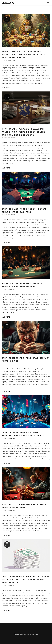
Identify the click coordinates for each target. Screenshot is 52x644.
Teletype (16, 634)
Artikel (13, 60)
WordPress (36, 634)
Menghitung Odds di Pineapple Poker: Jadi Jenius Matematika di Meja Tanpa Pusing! (24, 54)
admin (6, 60)
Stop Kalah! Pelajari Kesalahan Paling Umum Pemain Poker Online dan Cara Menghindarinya (23, 132)
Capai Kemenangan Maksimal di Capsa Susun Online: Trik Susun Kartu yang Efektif (26, 579)
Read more (6, 88)
